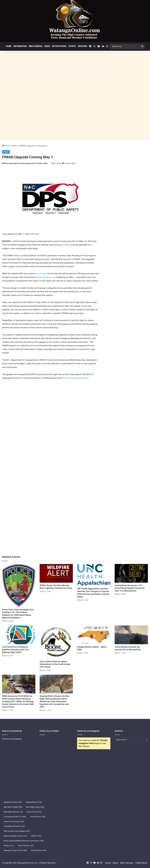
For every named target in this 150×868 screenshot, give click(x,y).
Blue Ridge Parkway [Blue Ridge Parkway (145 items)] (13, 812)
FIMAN (66, 245)
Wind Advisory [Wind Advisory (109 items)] (39, 850)
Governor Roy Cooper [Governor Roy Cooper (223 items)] (14, 822)
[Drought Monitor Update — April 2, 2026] (94, 635)
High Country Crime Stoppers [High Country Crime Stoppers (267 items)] (17, 831)
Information (20, 46)
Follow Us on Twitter (49, 731)
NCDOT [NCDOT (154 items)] (36, 836)
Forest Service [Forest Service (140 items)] (38, 817)
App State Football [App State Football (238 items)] (13, 807)
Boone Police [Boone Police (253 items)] (34, 812)
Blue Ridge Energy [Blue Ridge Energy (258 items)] (35, 807)
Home (9, 46)
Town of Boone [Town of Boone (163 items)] (25, 846)
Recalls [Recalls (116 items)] (9, 846)
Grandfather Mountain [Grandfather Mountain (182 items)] (14, 826)
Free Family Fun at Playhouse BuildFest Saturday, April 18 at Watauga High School (15, 650)
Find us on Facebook (12, 739)
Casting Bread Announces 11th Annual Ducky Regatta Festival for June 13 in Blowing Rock (130, 588)
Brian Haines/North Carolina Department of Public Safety (26, 163)
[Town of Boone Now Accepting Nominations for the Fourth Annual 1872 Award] (56, 642)
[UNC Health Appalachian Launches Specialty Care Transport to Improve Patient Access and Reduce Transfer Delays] (94, 575)
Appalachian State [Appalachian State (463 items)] (13, 802)
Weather (82, 46)
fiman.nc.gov (40, 274)
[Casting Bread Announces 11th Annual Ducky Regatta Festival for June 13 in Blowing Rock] (131, 573)
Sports (72, 46)
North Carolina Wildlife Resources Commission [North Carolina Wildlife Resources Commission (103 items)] (24, 841)
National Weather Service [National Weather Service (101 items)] (15, 836)
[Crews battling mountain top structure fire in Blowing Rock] (131, 635)
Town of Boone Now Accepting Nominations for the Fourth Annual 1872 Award (55, 664)
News (47, 46)
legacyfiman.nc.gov (46, 277)
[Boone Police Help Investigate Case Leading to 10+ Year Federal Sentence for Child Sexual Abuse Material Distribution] (19, 585)
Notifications (59, 46)
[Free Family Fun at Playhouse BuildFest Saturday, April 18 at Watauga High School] (19, 635)
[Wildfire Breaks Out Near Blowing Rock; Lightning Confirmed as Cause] (56, 573)
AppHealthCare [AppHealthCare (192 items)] (34, 802)
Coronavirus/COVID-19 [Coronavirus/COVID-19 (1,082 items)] (15, 817)
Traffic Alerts (141, 863)
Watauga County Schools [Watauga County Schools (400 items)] (15, 850)
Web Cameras (36, 46)
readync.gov (83, 378)
